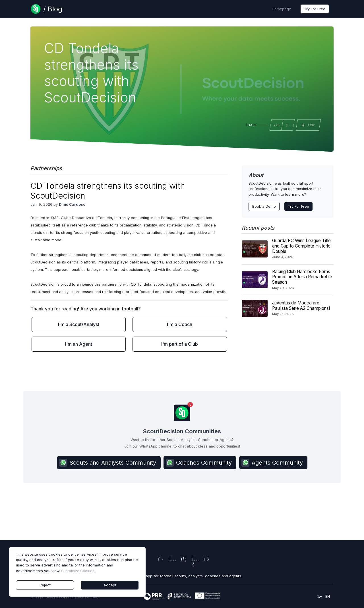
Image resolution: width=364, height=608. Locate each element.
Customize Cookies (78, 571)
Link (308, 125)
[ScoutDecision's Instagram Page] (171, 559)
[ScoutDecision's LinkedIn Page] (182, 559)
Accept (110, 585)
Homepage (282, 9)
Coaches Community (199, 463)
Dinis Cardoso (72, 204)
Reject (45, 585)
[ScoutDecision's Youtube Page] (193, 565)
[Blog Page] (46, 9)
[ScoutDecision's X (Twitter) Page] (159, 559)
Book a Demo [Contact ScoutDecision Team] (264, 206)
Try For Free (315, 9)
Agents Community (272, 463)
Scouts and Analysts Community (108, 463)
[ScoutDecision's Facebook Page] (205, 559)
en (324, 596)
